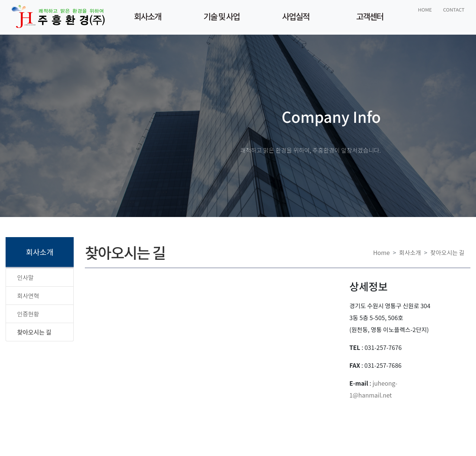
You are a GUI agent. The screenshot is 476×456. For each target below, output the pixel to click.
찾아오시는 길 (447, 252)
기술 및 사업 (222, 16)
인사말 (25, 277)
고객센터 (370, 16)
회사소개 (148, 16)
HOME (425, 9)
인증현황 (28, 314)
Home (381, 252)
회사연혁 (28, 296)
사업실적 (296, 16)
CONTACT (454, 9)
